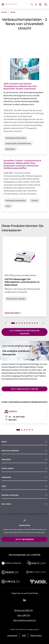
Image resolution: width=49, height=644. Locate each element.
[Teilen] (36, 5)
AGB (24, 635)
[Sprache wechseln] (40, 5)
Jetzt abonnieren (24, 539)
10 (37, 323)
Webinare (6, 477)
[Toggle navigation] (46, 5)
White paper (8, 468)
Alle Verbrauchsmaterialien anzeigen (24, 332)
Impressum (12, 635)
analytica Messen (10, 451)
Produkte (6, 460)
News (4, 442)
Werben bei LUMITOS (24, 610)
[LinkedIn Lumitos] (25, 600)
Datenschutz (36, 635)
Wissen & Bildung (10, 495)
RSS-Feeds (6, 504)
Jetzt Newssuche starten (24, 389)
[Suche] (32, 5)
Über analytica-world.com (24, 620)
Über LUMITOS (24, 615)
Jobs (4, 486)
